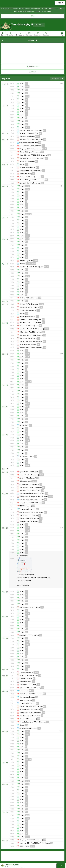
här (57, 9)
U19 (26, 124)
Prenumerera (33, 67)
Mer (62, 33)
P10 (44, 130)
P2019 (27, 87)
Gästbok (46, 33)
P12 (26, 105)
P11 (26, 118)
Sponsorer (38, 33)
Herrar (27, 127)
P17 (26, 84)
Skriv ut (33, 72)
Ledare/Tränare (31, 264)
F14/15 (27, 109)
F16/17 (27, 96)
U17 (26, 99)
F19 (26, 90)
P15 (26, 93)
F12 (26, 115)
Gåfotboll (28, 214)
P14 (43, 146)
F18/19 (27, 186)
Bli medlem (10, 33)
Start (3, 33)
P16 (27, 164)
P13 (26, 102)
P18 (26, 208)
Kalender (29, 33)
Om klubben (20, 33)
